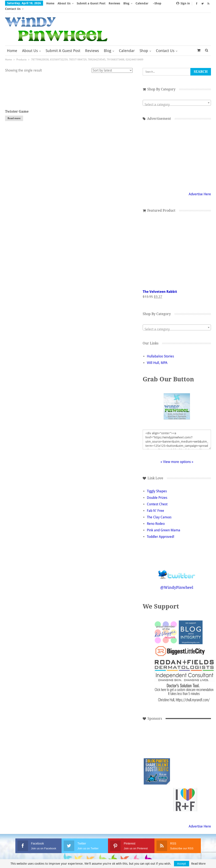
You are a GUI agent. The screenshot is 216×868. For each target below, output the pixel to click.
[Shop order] (112, 65)
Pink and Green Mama (164, 525)
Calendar (127, 45)
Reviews (114, 3)
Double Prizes (157, 492)
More (141, 3)
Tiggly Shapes (157, 486)
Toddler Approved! (161, 531)
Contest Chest (157, 499)
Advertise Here (200, 189)
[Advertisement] (177, 150)
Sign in (183, 3)
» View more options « (177, 456)
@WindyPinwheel (177, 582)
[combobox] (177, 97)
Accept (182, 864)
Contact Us (165, 45)
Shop (144, 45)
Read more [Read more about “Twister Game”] (14, 113)
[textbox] (177, 99)
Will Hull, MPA (157, 357)
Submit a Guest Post (91, 3)
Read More (198, 864)
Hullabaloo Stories (160, 351)
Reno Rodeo (156, 518)
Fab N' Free (155, 505)
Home (50, 3)
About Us (64, 3)
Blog (126, 3)
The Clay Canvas (159, 512)
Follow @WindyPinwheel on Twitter (177, 566)
